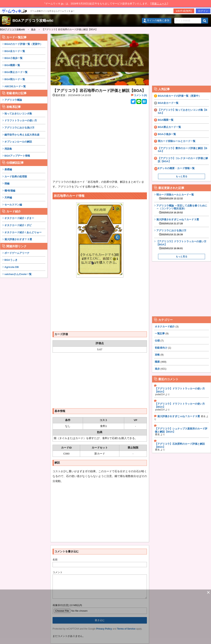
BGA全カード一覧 (15, 51)
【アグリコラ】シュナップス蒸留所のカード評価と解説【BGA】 (181, 430)
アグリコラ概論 (13, 100)
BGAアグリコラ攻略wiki (33, 21)
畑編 (7, 183)
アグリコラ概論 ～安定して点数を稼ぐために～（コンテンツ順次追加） (183, 209)
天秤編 (8, 197)
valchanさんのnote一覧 (18, 274)
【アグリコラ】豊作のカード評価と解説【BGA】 (183, 150)
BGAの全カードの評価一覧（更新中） (179, 96)
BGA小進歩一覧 (13, 58)
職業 (157, 362)
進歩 (157, 369)
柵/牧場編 (10, 191)
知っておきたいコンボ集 (18, 114)
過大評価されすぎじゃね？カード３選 (178, 221)
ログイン (203, 11)
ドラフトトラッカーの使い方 (21, 120)
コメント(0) (140, 95)
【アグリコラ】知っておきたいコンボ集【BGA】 (183, 111)
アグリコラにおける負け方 (19, 128)
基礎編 (8, 169)
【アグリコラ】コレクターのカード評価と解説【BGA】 (183, 160)
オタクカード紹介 (165, 327)
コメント (58, 572)
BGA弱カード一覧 (15, 79)
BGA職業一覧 (12, 65)
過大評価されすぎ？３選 (18, 239)
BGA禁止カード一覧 (16, 72)
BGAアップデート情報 (17, 156)
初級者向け (161, 348)
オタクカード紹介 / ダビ (18, 225)
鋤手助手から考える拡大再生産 (22, 135)
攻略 (157, 355)
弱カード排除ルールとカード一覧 (177, 141)
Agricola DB (12, 267)
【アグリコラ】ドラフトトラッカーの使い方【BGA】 (183, 245)
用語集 (8, 149)
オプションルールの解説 (18, 142)
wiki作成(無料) (184, 11)
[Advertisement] (24, 339)
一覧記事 (160, 333)
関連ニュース (159, 4)
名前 (55, 560)
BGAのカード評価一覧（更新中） (23, 44)
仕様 (157, 341)
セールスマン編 (13, 205)
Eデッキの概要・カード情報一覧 (176, 168)
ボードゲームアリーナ (17, 253)
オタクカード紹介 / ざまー (19, 218)
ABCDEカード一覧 (15, 86)
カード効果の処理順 (16, 177)
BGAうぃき (11, 260)
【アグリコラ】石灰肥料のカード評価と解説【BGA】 (180, 445)
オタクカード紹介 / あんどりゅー (23, 232)
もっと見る (182, 176)
